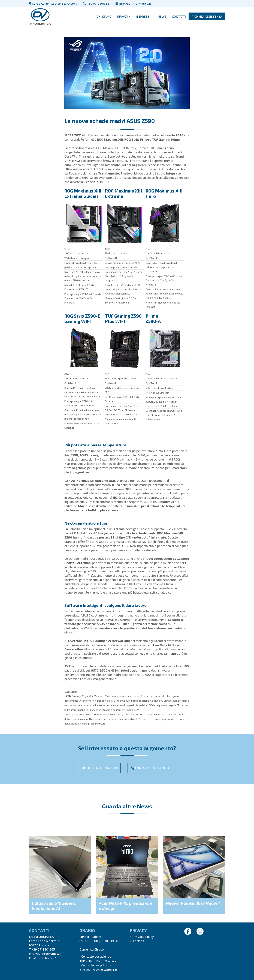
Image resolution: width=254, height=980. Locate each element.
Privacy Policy (144, 937)
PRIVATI (123, 18)
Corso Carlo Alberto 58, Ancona (53, 3)
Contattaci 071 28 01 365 (152, 768)
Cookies (138, 941)
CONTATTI (179, 18)
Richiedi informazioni (99, 768)
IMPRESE (143, 18)
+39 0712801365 (96, 3)
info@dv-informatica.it (133, 3)
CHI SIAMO (104, 18)
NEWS (162, 18)
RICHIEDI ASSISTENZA (207, 18)
